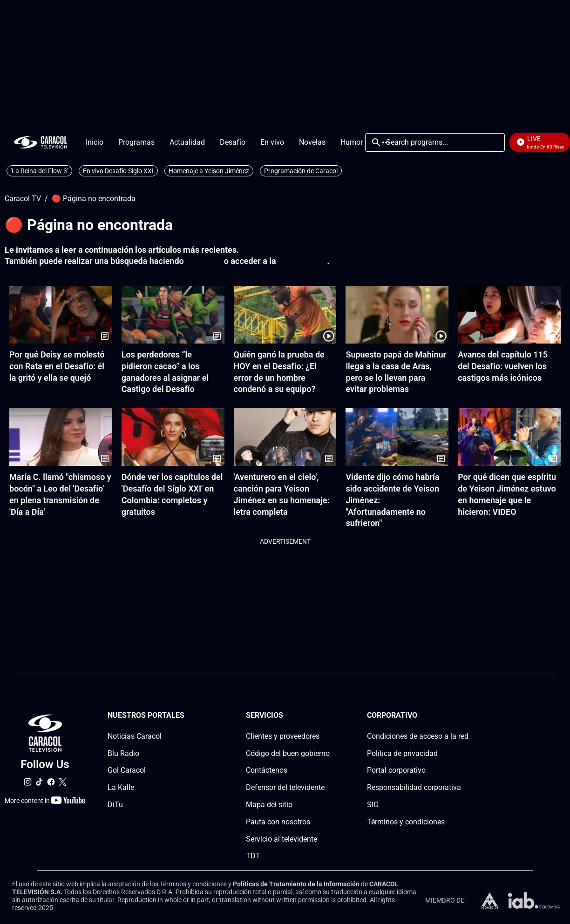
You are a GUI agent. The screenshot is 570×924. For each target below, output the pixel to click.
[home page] (41, 142)
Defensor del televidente (285, 787)
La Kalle (121, 787)
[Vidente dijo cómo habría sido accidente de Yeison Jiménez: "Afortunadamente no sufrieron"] (397, 437)
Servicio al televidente (282, 839)
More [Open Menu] (386, 142)
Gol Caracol (127, 771)
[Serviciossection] (327, 716)
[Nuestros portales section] (187, 716)
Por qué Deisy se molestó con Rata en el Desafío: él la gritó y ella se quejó (57, 366)
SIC (373, 805)
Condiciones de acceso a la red (418, 736)
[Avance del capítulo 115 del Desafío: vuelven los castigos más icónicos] (509, 315)
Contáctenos (267, 771)
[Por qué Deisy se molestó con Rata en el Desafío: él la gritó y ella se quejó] (61, 315)
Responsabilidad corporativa (414, 787)
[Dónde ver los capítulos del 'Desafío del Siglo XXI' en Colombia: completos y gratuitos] (173, 437)
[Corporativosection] (466, 716)
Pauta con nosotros (278, 822)
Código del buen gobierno (288, 753)
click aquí (204, 261)
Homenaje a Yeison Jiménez (209, 171)
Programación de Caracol (301, 171)
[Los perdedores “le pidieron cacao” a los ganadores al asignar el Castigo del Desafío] (173, 315)
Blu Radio (123, 753)
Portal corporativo (396, 771)
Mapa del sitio (269, 805)
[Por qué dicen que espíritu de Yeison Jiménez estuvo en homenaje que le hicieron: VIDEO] (509, 437)
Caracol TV (23, 199)
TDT (253, 856)
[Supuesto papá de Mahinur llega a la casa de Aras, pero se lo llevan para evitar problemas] (397, 315)
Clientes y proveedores (283, 736)
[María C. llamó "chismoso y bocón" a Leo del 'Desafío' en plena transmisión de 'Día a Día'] (61, 437)
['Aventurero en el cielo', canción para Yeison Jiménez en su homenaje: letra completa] (285, 437)
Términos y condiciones (406, 822)
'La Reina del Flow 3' (39, 171)
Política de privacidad (402, 753)
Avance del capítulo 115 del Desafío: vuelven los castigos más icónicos (503, 366)
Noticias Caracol (135, 736)
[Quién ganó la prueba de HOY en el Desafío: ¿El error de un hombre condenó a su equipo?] (285, 315)
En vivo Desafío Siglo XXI (118, 171)
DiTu (115, 805)
